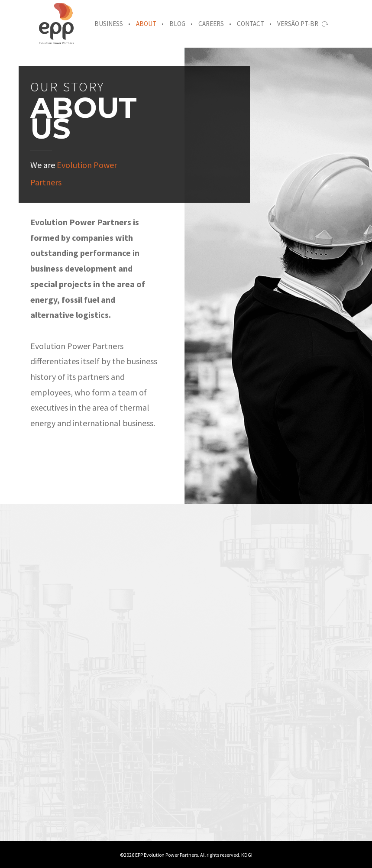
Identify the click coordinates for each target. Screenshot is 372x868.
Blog (177, 24)
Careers (211, 24)
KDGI (247, 855)
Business (109, 24)
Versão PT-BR (303, 24)
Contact (251, 24)
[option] (47, 789)
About (146, 24)
